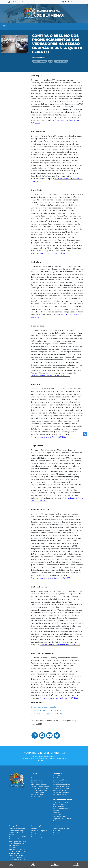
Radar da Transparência (17, 849)
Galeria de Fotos (37, 835)
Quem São (57, 776)
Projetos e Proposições (61, 802)
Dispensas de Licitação (17, 831)
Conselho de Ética (59, 790)
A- (79, 2)
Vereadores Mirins (59, 794)
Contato (57, 826)
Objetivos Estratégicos (39, 784)
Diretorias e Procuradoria (40, 790)
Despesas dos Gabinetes (17, 841)
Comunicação (36, 826)
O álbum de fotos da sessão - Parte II (47, 714)
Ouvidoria (57, 831)
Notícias (16, 2)
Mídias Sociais (58, 833)
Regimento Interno (38, 794)
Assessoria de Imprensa (39, 831)
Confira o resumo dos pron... (31, 2)
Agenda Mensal (59, 806)
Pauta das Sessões (60, 804)
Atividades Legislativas (63, 800)
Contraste (69, 2)
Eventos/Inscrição (59, 835)
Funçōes (34, 778)
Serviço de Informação (61, 829)
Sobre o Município (37, 792)
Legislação (57, 815)
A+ (76, 2)
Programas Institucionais (39, 788)
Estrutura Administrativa (61, 788)
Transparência (15, 826)
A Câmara (35, 773)
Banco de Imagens (38, 837)
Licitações (12, 847)
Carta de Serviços (37, 780)
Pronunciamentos (59, 817)
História (34, 776)
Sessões (56, 810)
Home (10, 2)
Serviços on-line (37, 782)
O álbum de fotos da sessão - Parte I (47, 710)
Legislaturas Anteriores (61, 792)
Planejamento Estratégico (40, 786)
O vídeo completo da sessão (43, 707)
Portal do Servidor (37, 796)
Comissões (57, 813)
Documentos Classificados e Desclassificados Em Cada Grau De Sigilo (18, 853)
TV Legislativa (36, 833)
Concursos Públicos (16, 839)
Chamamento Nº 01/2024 (17, 837)
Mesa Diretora (58, 778)
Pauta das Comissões (61, 808)
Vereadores (58, 773)
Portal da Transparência (17, 829)
